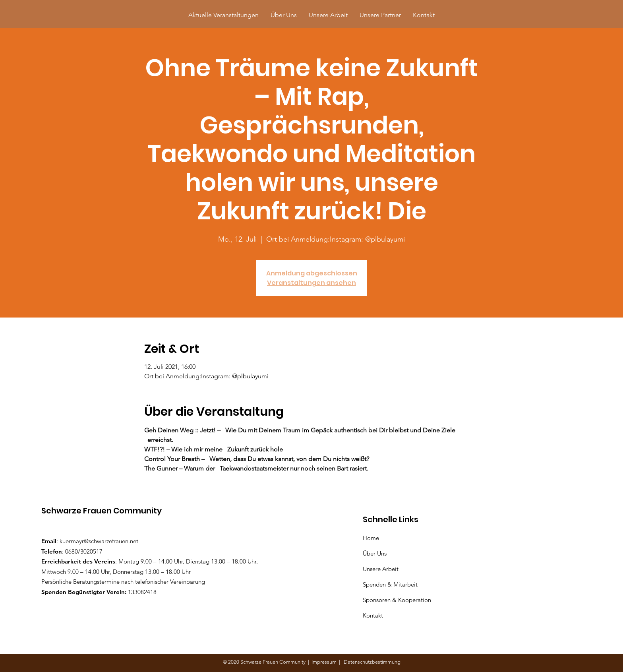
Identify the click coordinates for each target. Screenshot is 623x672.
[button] (380, 15)
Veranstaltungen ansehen (311, 283)
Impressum (325, 662)
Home (372, 538)
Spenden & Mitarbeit (390, 584)
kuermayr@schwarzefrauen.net (99, 541)
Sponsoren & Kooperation (398, 600)
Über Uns (375, 553)
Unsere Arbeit (381, 569)
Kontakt (373, 615)
